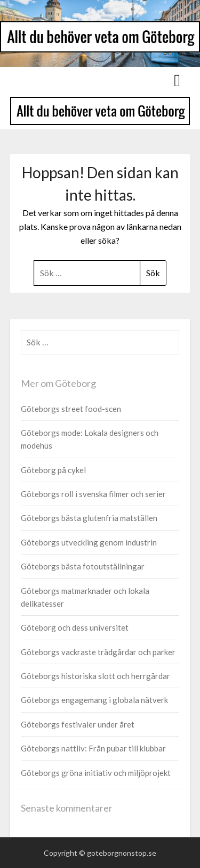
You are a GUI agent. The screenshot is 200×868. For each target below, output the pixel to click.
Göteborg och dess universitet (75, 627)
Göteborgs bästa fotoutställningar (83, 566)
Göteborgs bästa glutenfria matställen (89, 518)
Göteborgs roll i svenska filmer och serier (93, 494)
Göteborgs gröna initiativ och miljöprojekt (96, 773)
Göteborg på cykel (53, 470)
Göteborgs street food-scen (71, 409)
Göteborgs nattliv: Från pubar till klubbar (93, 748)
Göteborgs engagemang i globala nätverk (94, 700)
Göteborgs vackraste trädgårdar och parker (98, 652)
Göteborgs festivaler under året (78, 724)
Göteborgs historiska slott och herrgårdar (95, 676)
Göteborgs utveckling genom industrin (89, 542)
